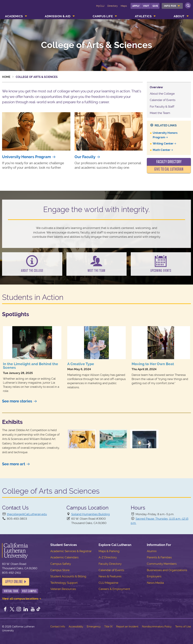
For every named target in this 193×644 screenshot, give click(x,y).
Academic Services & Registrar (71, 551)
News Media (155, 583)
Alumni (152, 551)
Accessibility (76, 627)
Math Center (162, 150)
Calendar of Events (163, 100)
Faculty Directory (169, 162)
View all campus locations (20, 599)
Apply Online (14, 582)
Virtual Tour (11, 591)
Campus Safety (61, 564)
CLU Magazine (108, 583)
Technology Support (64, 583)
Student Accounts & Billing (68, 576)
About (179, 16)
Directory (113, 6)
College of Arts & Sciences (96, 45)
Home (6, 77)
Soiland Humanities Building (91, 514)
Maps (124, 6)
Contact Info (58, 627)
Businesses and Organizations (167, 570)
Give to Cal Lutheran (169, 169)
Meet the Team (160, 113)
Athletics (143, 16)
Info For (170, 6)
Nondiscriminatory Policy (157, 627)
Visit (146, 6)
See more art (14, 464)
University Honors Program (26, 157)
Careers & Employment (114, 589)
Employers (154, 576)
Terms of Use (183, 627)
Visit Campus (29, 591)
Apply (136, 6)
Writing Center (163, 143)
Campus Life (103, 16)
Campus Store (60, 570)
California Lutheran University (18, 8)
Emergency (94, 627)
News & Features (110, 576)
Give (155, 6)
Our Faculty (85, 157)
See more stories (17, 401)
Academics (14, 16)
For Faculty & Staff (162, 107)
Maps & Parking (109, 551)
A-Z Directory (108, 557)
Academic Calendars (64, 557)
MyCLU (100, 6)
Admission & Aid (58, 16)
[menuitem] (172, 6)
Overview (156, 87)
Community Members (162, 564)
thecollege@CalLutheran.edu (27, 514)
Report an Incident (127, 627)
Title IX (108, 627)
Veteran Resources (63, 589)
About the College (162, 94)
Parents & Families (159, 557)
